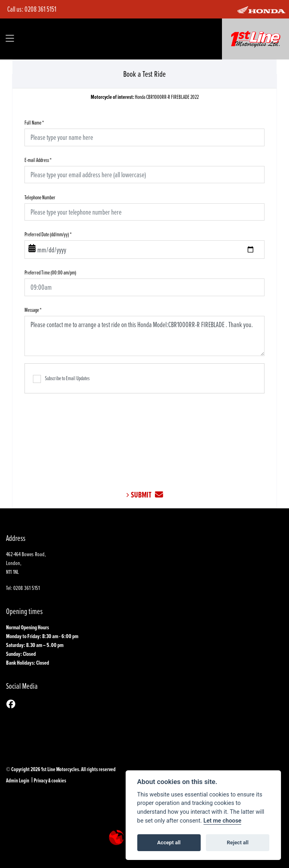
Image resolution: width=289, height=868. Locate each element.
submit (147, 495)
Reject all (238, 842)
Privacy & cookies (50, 780)
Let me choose (223, 821)
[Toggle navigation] (10, 39)
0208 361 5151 (40, 9)
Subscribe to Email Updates (61, 379)
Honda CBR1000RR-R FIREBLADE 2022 (145, 97)
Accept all (169, 842)
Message (33, 310)
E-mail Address (38, 160)
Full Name (34, 122)
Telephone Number (40, 197)
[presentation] (144, 436)
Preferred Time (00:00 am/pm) (50, 272)
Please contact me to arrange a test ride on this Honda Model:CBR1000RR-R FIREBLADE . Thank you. (144, 336)
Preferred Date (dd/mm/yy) (48, 234)
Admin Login (18, 780)
